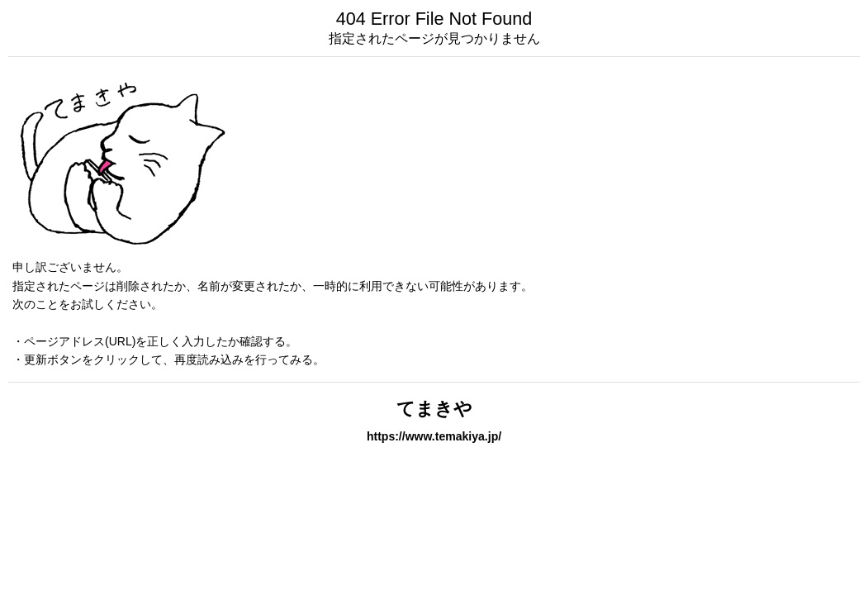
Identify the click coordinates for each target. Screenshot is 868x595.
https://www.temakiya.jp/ (434, 436)
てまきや (434, 409)
